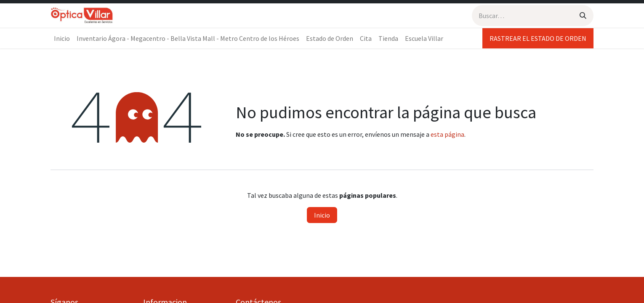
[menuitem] (62, 38)
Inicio (322, 215)
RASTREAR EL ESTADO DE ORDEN (538, 38)
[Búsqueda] (583, 16)
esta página (447, 134)
